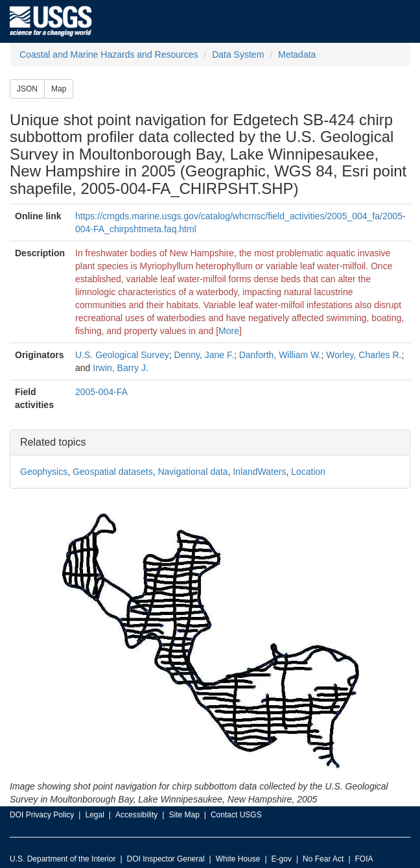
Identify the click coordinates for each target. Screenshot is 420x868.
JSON (27, 89)
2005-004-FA (101, 392)
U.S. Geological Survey (122, 355)
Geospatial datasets (113, 472)
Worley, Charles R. (364, 355)
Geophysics (44, 472)
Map (59, 89)
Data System (238, 54)
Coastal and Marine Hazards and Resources (109, 54)
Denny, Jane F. (204, 355)
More (229, 331)
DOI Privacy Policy (42, 815)
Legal (94, 815)
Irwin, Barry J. (121, 368)
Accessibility (136, 815)
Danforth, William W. (280, 355)
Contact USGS (236, 815)
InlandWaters (259, 472)
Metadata (297, 54)
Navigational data (192, 472)
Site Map (184, 815)
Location (308, 472)
